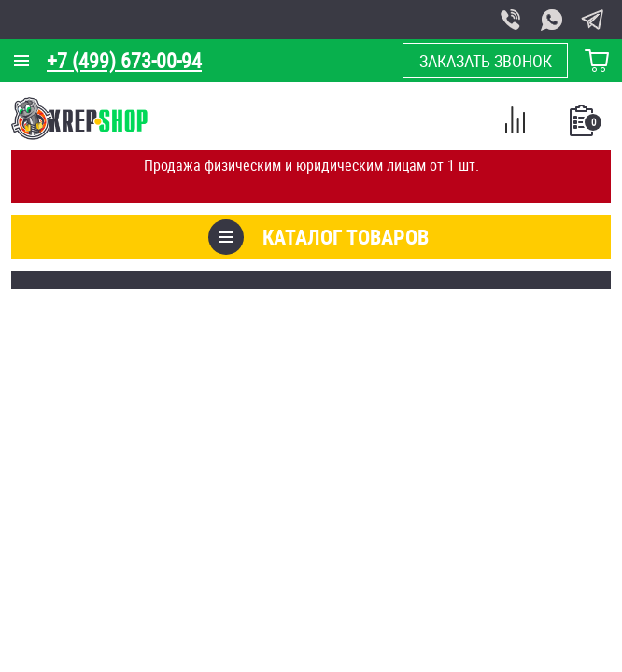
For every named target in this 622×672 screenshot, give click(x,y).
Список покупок (583, 126)
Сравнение (515, 123)
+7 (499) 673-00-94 (124, 60)
